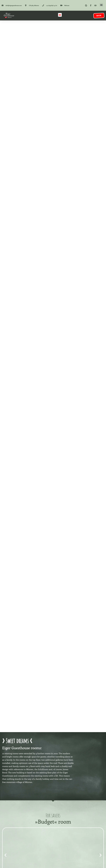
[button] (101, 5)
